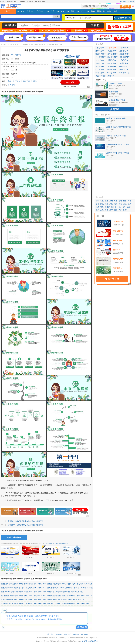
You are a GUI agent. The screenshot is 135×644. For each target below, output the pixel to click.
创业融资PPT (112, 51)
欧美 (107, 210)
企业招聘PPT (100, 60)
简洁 (97, 207)
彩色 (102, 201)
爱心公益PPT (100, 73)
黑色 (111, 201)
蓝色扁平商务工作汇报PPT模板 (117, 144)
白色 (120, 204)
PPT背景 (51, 11)
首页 (8, 11)
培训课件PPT (124, 63)
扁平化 (114, 207)
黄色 (129, 201)
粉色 (97, 204)
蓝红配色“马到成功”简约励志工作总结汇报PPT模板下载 (68, 604)
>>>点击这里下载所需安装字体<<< (57, 543)
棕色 (107, 204)
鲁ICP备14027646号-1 (90, 641)
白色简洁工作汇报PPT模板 (116, 136)
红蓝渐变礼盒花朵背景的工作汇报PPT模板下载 (26, 525)
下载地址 (19, 81)
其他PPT (111, 76)
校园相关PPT (100, 54)
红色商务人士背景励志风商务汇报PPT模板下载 (65, 592)
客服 (14, 85)
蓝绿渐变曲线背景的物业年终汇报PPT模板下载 (26, 521)
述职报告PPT (100, 51)
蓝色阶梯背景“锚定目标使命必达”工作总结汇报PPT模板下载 (23, 584)
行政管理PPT (124, 57)
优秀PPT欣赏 (100, 76)
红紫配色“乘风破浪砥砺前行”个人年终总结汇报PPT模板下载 (23, 604)
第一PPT (4, 44)
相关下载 (27, 81)
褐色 (125, 204)
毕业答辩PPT (100, 57)
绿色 (9, 85)
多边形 (129, 207)
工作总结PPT (100, 48)
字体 (109, 11)
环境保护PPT (112, 66)
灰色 (111, 204)
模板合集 (101, 11)
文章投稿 (131, 1)
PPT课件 (91, 11)
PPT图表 (71, 11)
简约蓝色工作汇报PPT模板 (116, 118)
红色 (116, 201)
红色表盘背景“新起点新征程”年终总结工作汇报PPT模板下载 (70, 596)
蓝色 (107, 201)
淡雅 (97, 201)
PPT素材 (61, 11)
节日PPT (41, 11)
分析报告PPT (124, 51)
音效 (115, 11)
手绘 (119, 207)
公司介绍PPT (112, 60)
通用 (120, 210)
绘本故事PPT (112, 73)
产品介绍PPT (124, 60)
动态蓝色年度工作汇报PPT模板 (117, 153)
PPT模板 (21, 11)
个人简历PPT (100, 70)
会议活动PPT (112, 63)
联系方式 (67, 634)
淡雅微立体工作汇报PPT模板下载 (118, 127)
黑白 (116, 204)
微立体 (107, 207)
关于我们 (51, 634)
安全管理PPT (100, 66)
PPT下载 (81, 11)
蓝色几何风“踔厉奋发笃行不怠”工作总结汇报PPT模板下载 (23, 588)
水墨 (102, 210)
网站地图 (76, 634)
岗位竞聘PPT (112, 70)
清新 (129, 204)
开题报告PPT (124, 54)
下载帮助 (123, 1)
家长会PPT (123, 66)
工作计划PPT (124, 48)
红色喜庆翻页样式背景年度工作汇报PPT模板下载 (66, 600)
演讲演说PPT (112, 57)
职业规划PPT (100, 63)
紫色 (102, 204)
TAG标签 (84, 634)
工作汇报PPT (23, 44)
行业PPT (31, 11)
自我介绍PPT (124, 70)
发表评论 (34, 81)
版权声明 (59, 634)
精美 (111, 210)
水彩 (124, 207)
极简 (102, 207)
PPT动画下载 (124, 73)
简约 (97, 210)
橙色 (125, 201)
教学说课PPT (112, 54)
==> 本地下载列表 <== (14, 538)
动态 (125, 210)
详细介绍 (11, 81)
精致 (116, 210)
